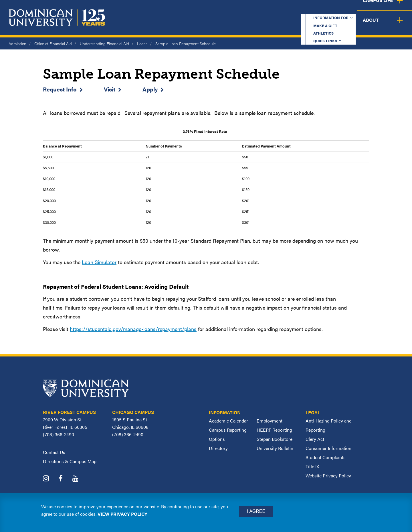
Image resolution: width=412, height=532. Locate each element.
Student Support (302, 24)
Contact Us (54, 452)
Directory (218, 448)
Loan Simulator (99, 262)
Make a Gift (252, 10)
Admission (17, 43)
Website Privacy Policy (328, 476)
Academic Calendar (228, 421)
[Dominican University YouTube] (80, 479)
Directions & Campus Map (70, 461)
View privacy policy (122, 514)
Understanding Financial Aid (104, 43)
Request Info (60, 89)
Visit (110, 89)
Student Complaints (326, 457)
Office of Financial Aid (53, 43)
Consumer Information (328, 448)
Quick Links (331, 10)
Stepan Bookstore (275, 439)
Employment (270, 421)
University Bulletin (275, 448)
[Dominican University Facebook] (65, 479)
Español (374, 10)
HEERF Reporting (274, 430)
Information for (201, 10)
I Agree (256, 511)
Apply (150, 89)
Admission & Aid (243, 24)
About (396, 24)
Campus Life (355, 24)
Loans (142, 43)
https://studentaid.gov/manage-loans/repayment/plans (133, 329)
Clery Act (315, 439)
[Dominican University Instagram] (50, 479)
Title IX (312, 466)
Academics (192, 24)
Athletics (292, 10)
